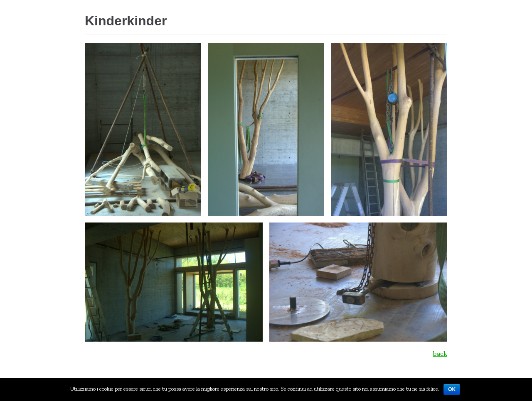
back (440, 353)
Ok (452, 389)
